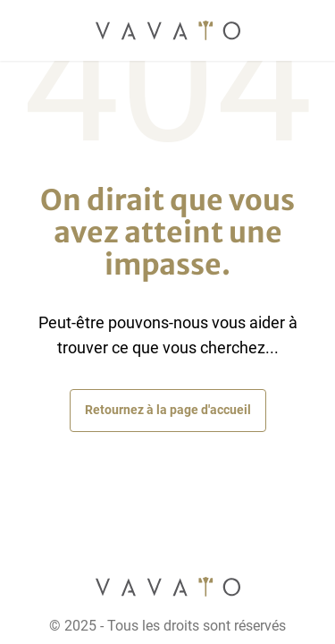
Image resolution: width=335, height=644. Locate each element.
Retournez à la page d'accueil (168, 410)
